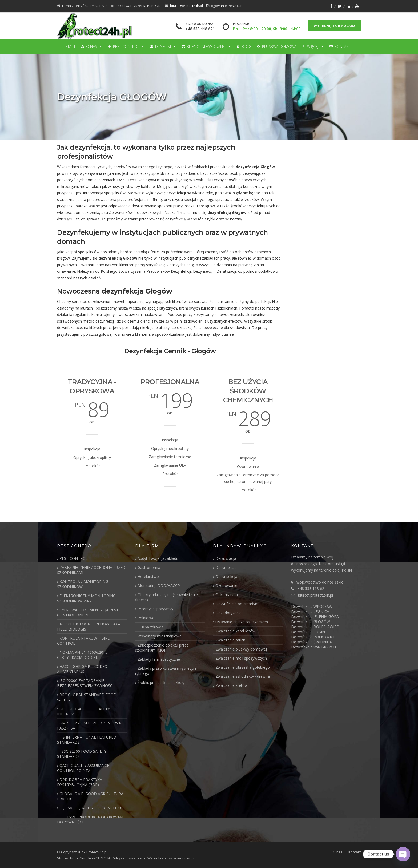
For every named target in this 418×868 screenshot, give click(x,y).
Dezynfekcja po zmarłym (237, 604)
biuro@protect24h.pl (186, 6)
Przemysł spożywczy (155, 609)
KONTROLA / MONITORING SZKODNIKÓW (83, 584)
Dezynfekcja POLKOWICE (313, 637)
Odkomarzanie (228, 595)
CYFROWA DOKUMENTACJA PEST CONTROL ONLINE (88, 612)
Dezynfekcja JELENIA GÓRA (315, 617)
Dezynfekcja (226, 567)
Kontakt (342, 47)
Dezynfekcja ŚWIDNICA (312, 642)
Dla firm (166, 47)
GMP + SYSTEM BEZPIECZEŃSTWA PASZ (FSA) (89, 726)
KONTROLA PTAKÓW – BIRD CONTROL (84, 641)
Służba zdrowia (151, 627)
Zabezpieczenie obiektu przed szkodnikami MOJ (162, 648)
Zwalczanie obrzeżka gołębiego (243, 667)
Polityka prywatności (128, 858)
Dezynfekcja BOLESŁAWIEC (315, 627)
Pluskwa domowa (279, 47)
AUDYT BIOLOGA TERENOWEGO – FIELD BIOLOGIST (89, 627)
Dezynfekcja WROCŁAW (312, 606)
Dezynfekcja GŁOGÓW (311, 622)
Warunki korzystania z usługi (171, 858)
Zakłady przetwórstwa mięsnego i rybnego (166, 671)
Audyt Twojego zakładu (158, 558)
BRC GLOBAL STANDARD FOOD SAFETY (87, 697)
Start (70, 47)
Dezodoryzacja (228, 613)
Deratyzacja (226, 558)
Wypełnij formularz (335, 26)
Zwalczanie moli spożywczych (241, 658)
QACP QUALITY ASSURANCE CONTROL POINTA (83, 768)
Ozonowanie (226, 586)
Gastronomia (149, 567)
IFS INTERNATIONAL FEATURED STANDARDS (87, 740)
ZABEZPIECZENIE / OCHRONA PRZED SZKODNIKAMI (91, 570)
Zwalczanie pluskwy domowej (241, 649)
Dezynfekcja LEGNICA (310, 611)
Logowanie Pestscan (226, 6)
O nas (94, 47)
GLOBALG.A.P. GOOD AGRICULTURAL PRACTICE (91, 796)
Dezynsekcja (226, 576)
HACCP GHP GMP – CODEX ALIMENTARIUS (82, 669)
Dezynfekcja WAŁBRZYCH (313, 647)
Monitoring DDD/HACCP (159, 586)
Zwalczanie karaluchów (235, 631)
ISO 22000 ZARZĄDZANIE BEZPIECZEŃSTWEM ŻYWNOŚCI (85, 683)
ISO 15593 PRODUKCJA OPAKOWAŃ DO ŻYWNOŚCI (90, 819)
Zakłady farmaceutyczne (159, 659)
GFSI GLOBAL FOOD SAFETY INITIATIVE (83, 711)
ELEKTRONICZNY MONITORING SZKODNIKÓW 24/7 (86, 598)
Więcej (315, 47)
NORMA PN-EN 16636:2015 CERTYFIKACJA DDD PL (82, 655)
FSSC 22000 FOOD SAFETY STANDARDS (82, 754)
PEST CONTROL (74, 558)
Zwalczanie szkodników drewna (243, 676)
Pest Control (129, 47)
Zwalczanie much (230, 640)
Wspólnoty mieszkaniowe (160, 636)
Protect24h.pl (97, 852)
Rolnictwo (146, 618)
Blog (246, 47)
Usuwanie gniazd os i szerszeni (242, 622)
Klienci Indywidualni (209, 47)
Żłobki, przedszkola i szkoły (161, 682)
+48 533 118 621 (200, 29)
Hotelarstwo (148, 576)
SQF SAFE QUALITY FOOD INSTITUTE (93, 808)
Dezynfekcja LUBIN (308, 632)
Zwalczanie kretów (232, 685)
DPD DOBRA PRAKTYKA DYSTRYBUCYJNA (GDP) (80, 782)
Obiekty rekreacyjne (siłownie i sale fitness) (166, 597)
